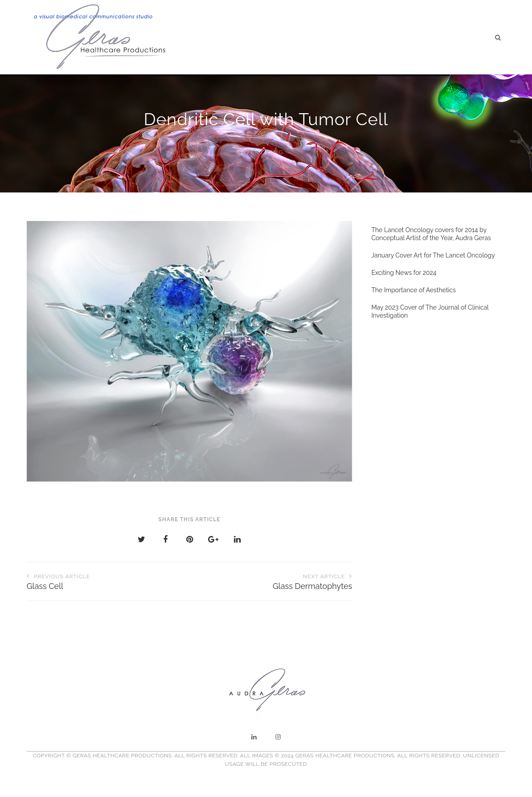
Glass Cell (108, 581)
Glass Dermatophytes (271, 581)
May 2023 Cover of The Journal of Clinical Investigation (430, 311)
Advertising (260, 152)
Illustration (330, 37)
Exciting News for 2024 (404, 273)
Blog (374, 38)
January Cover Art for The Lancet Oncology (433, 255)
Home (242, 37)
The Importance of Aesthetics (413, 290)
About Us (280, 37)
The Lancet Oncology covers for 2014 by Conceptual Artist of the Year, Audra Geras (431, 234)
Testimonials (417, 38)
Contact (467, 39)
